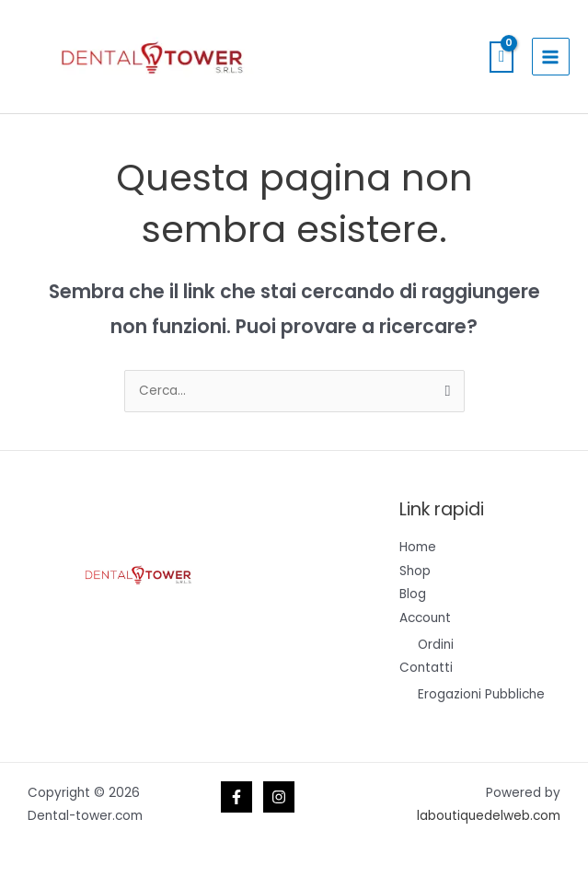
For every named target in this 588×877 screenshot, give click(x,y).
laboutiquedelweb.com (489, 816)
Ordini (436, 645)
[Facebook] (236, 797)
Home (418, 547)
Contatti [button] (426, 668)
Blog (413, 594)
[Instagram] (279, 797)
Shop (415, 571)
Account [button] (425, 618)
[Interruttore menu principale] (551, 57)
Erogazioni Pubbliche (481, 694)
